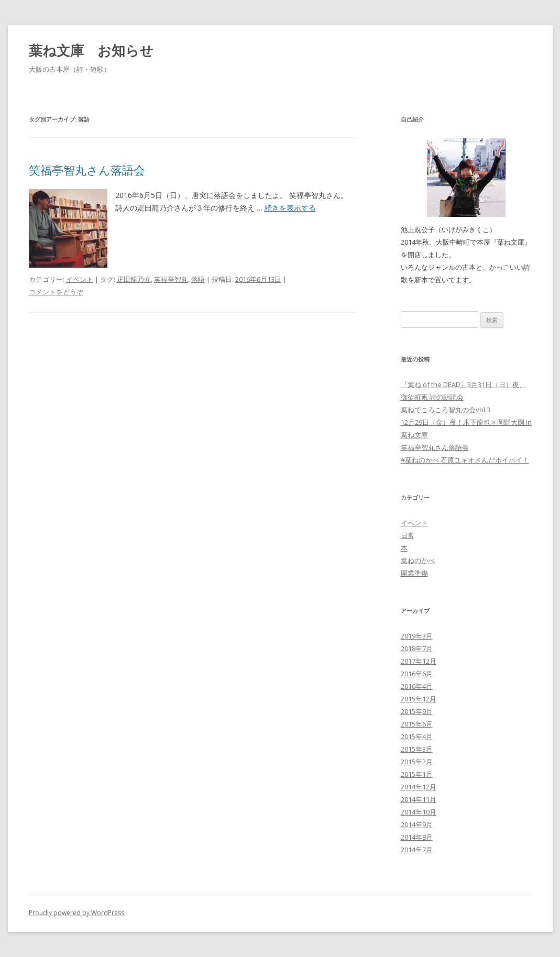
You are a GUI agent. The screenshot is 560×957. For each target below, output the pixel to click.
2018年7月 (417, 648)
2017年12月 (419, 661)
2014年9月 (417, 824)
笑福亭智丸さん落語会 (87, 170)
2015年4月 (417, 736)
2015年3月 (417, 749)
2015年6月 (417, 724)
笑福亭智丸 (171, 279)
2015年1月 (417, 774)
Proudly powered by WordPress (76, 913)
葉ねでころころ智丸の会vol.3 (446, 410)
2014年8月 (417, 837)
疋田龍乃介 (134, 279)
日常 (408, 535)
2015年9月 (417, 711)
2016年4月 (417, 686)
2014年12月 (419, 787)
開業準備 (414, 573)
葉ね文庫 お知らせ (91, 50)
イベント (80, 279)
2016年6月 (417, 674)
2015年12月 (419, 699)
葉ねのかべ (418, 560)
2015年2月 (417, 762)
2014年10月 (419, 812)
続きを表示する (290, 208)
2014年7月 (417, 850)
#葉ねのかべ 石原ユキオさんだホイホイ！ (465, 460)
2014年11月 (419, 799)
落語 (198, 279)
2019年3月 (417, 636)
